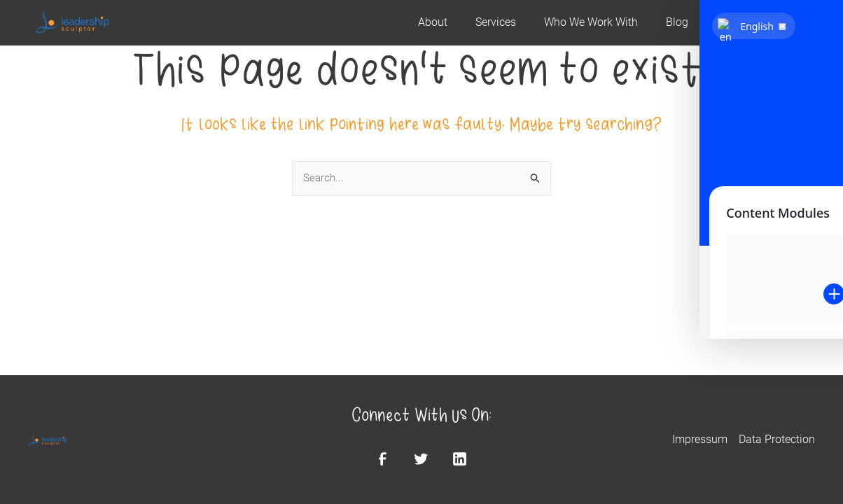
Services (496, 23)
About (433, 23)
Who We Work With (591, 23)
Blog (677, 23)
